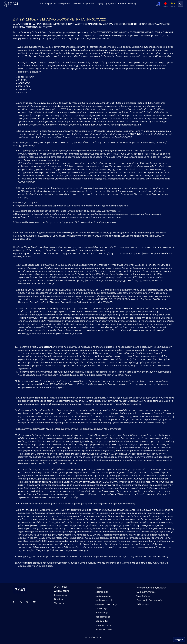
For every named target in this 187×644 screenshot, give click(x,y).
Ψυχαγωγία (89, 4)
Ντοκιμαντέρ (64, 4)
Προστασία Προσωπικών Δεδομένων (149, 602)
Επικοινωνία (61, 595)
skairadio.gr (102, 592)
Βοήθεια (59, 599)
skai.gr (99, 588)
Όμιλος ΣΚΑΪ (61, 587)
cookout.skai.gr (104, 625)
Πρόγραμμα (111, 4)
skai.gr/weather (104, 596)
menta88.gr (102, 613)
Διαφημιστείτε (62, 591)
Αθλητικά (77, 4)
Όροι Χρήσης (143, 596)
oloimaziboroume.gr (106, 604)
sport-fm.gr (101, 609)
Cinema (122, 4)
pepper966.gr (103, 617)
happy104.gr (102, 621)
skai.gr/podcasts (104, 600)
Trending (132, 4)
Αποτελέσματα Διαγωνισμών (151, 588)
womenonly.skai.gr (105, 629)
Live (41, 4)
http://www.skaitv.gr (99, 309)
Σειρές (100, 4)
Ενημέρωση (50, 4)
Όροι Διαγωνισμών (146, 592)
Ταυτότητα (60, 603)
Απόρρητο (179, 640)
